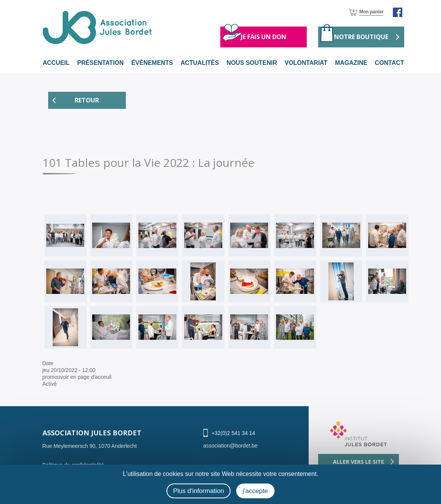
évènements (152, 63)
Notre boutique (361, 37)
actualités (200, 63)
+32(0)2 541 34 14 (233, 433)
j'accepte (255, 491)
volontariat (306, 63)
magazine (351, 63)
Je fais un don (264, 37)
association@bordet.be (230, 446)
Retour (87, 100)
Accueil (56, 63)
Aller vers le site (359, 462)
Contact (389, 63)
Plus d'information (199, 491)
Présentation (100, 63)
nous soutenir (252, 63)
